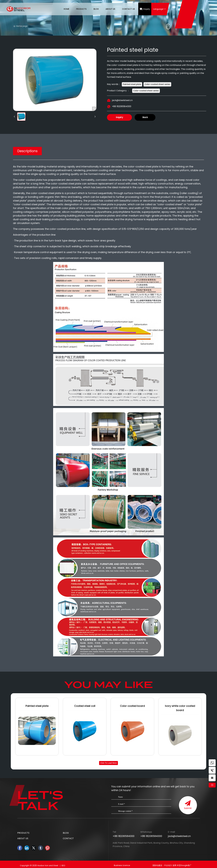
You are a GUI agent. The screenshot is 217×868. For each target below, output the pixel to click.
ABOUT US (23, 838)
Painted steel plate (37, 706)
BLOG (66, 833)
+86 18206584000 (122, 106)
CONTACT (68, 838)
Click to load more (108, 763)
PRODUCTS (23, 833)
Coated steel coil (85, 706)
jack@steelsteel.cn (122, 100)
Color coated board (132, 706)
